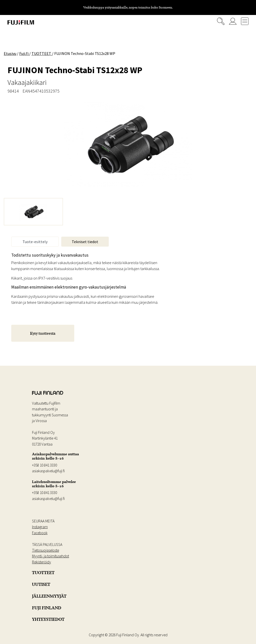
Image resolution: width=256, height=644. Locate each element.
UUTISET (41, 584)
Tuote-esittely (35, 242)
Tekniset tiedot (85, 242)
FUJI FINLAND (47, 608)
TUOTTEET (43, 573)
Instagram (40, 527)
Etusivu (10, 53)
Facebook (40, 533)
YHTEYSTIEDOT (48, 619)
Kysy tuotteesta (43, 333)
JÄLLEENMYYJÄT (49, 596)
